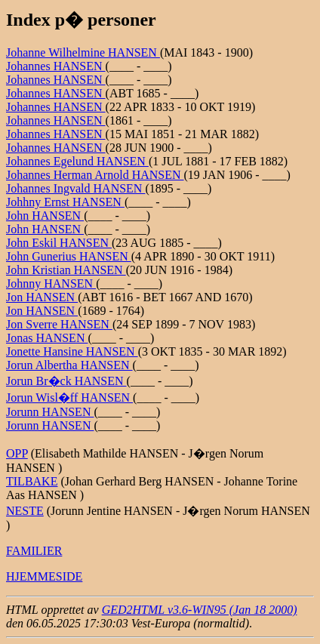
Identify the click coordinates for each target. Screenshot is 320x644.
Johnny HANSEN (51, 283)
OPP (17, 453)
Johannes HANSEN (56, 66)
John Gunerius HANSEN (69, 256)
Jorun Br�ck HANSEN (66, 381)
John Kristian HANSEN (66, 270)
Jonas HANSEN (47, 338)
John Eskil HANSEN (59, 243)
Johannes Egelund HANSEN (77, 161)
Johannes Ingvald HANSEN (75, 188)
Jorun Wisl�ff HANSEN (69, 397)
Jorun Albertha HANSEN (69, 365)
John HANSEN (45, 216)
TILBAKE (32, 481)
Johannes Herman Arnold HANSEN (95, 175)
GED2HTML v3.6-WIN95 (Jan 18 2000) (200, 610)
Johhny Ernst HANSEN (65, 202)
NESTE (25, 511)
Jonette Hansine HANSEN (72, 351)
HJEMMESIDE (44, 576)
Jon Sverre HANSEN (59, 324)
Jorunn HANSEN (50, 412)
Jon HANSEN (42, 297)
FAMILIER (34, 551)
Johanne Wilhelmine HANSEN (83, 52)
